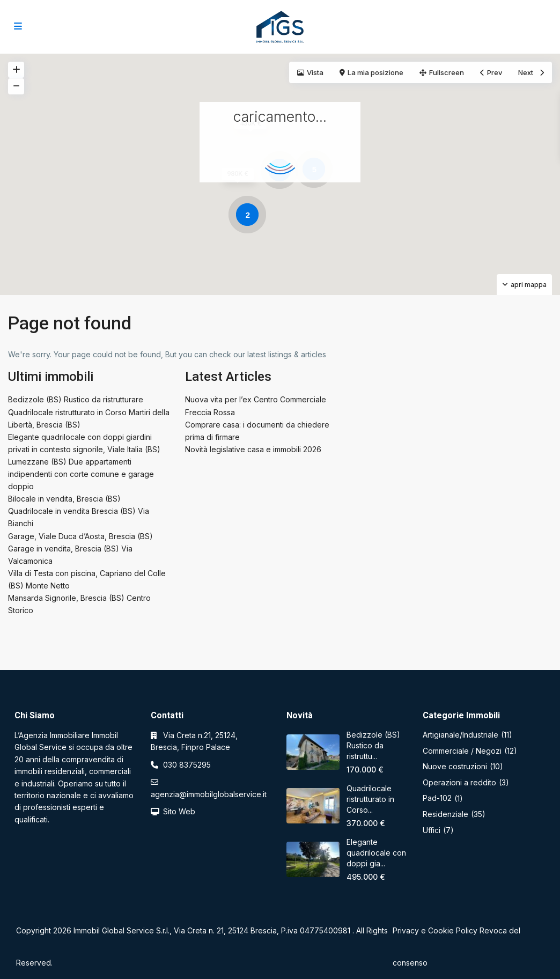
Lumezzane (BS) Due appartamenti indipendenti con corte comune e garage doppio (81, 474)
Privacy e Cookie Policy (435, 930)
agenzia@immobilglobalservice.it (209, 794)
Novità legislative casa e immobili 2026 (253, 449)
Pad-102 (437, 798)
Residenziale (445, 814)
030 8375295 (187, 765)
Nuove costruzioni (455, 766)
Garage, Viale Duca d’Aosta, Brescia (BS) (80, 536)
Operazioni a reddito (459, 782)
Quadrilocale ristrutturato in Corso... (370, 799)
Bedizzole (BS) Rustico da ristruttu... (373, 745)
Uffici (432, 830)
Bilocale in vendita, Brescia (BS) (64, 499)
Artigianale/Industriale (460, 735)
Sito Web (179, 811)
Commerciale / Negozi (462, 751)
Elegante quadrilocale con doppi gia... (376, 853)
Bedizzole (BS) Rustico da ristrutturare (76, 399)
